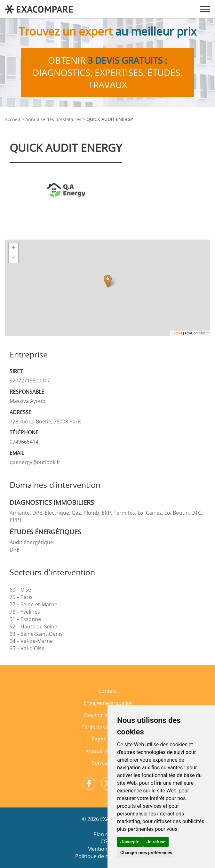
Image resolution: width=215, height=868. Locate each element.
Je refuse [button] (156, 842)
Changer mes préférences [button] (146, 853)
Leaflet (177, 333)
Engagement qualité (108, 703)
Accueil (12, 119)
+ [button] (14, 248)
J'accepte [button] (130, 842)
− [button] (14, 258)
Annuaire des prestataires (53, 119)
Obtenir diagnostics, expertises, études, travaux (107, 72)
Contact (108, 691)
